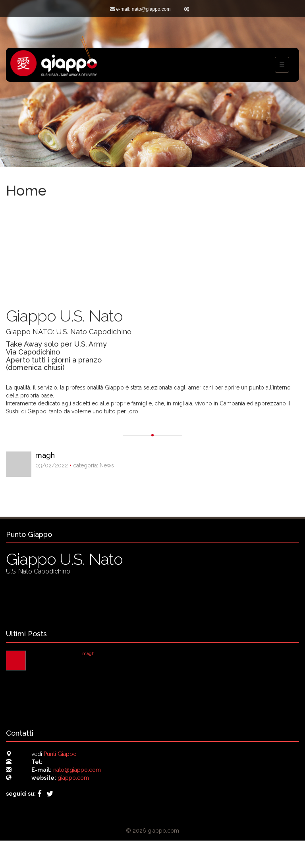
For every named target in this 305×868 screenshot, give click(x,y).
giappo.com (73, 778)
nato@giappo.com (77, 770)
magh (45, 455)
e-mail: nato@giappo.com (144, 9)
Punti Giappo (60, 754)
